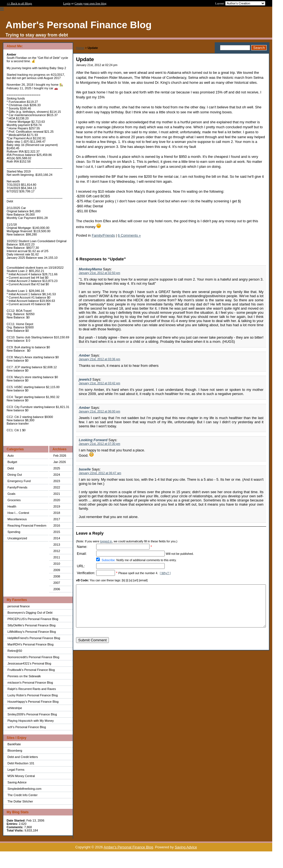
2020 (57, 500)
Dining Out (15, 475)
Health (12, 506)
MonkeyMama (90, 269)
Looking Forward (93, 440)
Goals (11, 494)
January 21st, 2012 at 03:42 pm (99, 383)
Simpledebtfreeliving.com (24, 789)
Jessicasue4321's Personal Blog (29, 663)
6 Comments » (129, 235)
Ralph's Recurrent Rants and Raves (32, 689)
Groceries (14, 500)
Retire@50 (15, 651)
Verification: (86, 573)
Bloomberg (15, 751)
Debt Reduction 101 (21, 763)
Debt (11, 468)
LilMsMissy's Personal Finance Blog (32, 632)
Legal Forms (16, 770)
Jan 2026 (60, 462)
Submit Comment (92, 648)
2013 (57, 545)
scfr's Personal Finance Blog (27, 727)
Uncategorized (17, 538)
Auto (11, 456)
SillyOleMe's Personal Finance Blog (32, 625)
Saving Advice (17, 782)
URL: (81, 566)
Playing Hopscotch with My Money (31, 721)
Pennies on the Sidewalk (24, 676)
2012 (57, 551)
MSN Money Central (21, 776)
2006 (57, 589)
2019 (57, 506)
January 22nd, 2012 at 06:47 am (100, 473)
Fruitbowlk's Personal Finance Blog (31, 670)
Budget (12, 462)
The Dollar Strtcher (20, 801)
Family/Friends (17, 487)
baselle (85, 469)
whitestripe (15, 708)
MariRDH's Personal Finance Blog (31, 644)
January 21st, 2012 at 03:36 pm (99, 359)
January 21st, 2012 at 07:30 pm (99, 444)
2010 (57, 564)
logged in (106, 541)
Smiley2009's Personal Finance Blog (32, 714)
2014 (57, 538)
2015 (57, 532)
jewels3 (85, 379)
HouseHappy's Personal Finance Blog (33, 702)
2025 (57, 468)
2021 (57, 494)
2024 (57, 475)
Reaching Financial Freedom (27, 525)
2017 (57, 519)
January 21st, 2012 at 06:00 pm (99, 411)
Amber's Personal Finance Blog (128, 847)
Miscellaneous (17, 519)
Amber (84, 355)
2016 (57, 525)
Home (80, 48)
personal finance (19, 606)
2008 (57, 576)
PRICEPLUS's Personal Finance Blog (33, 619)
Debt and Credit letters (23, 757)
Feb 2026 (60, 456)
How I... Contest (18, 513)
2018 (57, 513)
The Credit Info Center (23, 795)
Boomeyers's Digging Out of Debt (30, 613)
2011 (57, 557)
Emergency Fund (19, 481)
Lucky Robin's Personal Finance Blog (33, 695)
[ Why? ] (165, 573)
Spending (14, 532)
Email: (82, 554)
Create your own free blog (91, 3)
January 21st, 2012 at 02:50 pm (99, 273)
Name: (82, 547)
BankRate (14, 744)
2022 (57, 487)
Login (67, 3)
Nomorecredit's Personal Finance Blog (33, 657)
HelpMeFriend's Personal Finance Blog (34, 638)
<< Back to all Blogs (19, 3)
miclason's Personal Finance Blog (30, 683)
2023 (57, 481)
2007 (57, 583)
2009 (57, 570)
